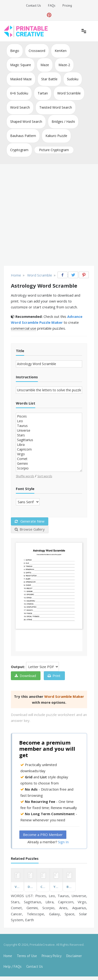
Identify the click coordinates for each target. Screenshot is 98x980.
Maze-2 (64, 65)
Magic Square (21, 65)
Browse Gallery (30, 529)
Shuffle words (25, 476)
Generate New (30, 521)
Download (25, 676)
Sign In (63, 842)
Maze (45, 65)
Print (54, 676)
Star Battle (49, 79)
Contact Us (33, 5)
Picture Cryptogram (54, 150)
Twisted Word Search (56, 107)
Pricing (67, 5)
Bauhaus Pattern (23, 136)
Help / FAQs (13, 966)
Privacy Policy (52, 956)
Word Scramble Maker (64, 696)
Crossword (37, 51)
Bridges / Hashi (63, 121)
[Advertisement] (49, 215)
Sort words (45, 476)
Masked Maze (21, 79)
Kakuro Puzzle (56, 136)
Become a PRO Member (43, 835)
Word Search (20, 107)
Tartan (43, 93)
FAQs (52, 5)
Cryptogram (19, 150)
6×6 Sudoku (19, 93)
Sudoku (73, 79)
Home (8, 956)
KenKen (61, 51)
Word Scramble (69, 93)
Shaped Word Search (26, 121)
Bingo (15, 51)
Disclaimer (74, 956)
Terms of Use (27, 956)
